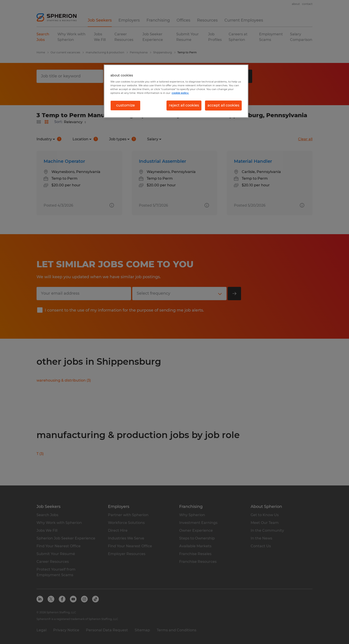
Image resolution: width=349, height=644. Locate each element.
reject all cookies (184, 105)
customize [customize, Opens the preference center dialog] (126, 105)
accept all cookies (223, 105)
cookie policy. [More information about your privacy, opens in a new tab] (180, 93)
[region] (176, 91)
